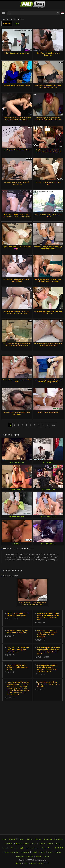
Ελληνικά (21, 839)
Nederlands (48, 839)
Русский (12, 839)
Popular (7, 24)
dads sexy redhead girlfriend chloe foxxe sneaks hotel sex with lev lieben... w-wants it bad (48, 616)
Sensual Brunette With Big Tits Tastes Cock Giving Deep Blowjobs (48, 684)
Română (19, 844)
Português (20, 857)
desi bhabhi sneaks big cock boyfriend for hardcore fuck (17, 632)
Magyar (38, 839)
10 (48, 425)
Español (42, 852)
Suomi (4, 839)
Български (25, 852)
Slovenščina (59, 839)
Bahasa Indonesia (32, 848)
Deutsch (42, 844)
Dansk (6, 852)
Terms (26, 863)
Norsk (58, 844)
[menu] (4, 13)
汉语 (22, 848)
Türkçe (50, 852)
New (17, 24)
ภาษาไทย (30, 857)
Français (5, 848)
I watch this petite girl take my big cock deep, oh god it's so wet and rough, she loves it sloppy (49, 651)
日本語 (34, 852)
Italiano (46, 857)
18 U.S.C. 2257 (44, 863)
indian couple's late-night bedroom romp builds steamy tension (18, 667)
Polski (27, 844)
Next (53, 425)
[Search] (58, 13)
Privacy (18, 863)
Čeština (30, 839)
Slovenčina (9, 844)
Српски (58, 852)
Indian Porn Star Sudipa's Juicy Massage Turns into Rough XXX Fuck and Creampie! (47, 634)
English (50, 844)
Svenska (14, 848)
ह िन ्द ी (59, 848)
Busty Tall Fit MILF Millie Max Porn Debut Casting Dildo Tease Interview (18, 650)
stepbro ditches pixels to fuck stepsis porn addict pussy (18, 614)
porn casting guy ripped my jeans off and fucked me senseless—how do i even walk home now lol (48, 668)
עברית (34, 844)
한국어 (38, 857)
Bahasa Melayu (47, 848)
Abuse (33, 863)
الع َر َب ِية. (15, 852)
